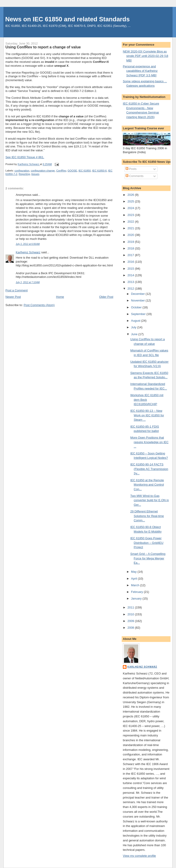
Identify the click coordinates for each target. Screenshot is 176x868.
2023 (131, 215)
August (136, 321)
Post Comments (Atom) (39, 305)
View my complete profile (139, 856)
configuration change (43, 171)
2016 (131, 262)
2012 (131, 289)
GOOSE (72, 171)
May (134, 572)
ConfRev (61, 171)
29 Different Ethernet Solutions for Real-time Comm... (147, 516)
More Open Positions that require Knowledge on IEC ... (150, 442)
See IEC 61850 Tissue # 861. (25, 157)
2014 (131, 275)
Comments (135, 176)
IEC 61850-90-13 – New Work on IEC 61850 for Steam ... (147, 415)
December (138, 294)
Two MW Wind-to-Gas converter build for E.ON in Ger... (150, 500)
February (137, 592)
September (139, 314)
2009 (131, 621)
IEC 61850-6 (99, 171)
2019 (131, 242)
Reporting (24, 174)
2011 (131, 607)
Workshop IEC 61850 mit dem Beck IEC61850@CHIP (147, 400)
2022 (131, 222)
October (137, 307)
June (135, 334)
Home (60, 297)
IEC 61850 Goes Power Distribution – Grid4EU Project (147, 543)
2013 (131, 282)
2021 (131, 228)
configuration (22, 171)
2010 (131, 614)
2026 (131, 195)
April (135, 579)
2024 (131, 208)
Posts (131, 169)
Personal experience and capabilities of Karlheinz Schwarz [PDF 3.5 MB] (140, 71)
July (134, 327)
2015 (131, 269)
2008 (131, 628)
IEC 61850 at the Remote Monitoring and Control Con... (147, 485)
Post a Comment (17, 290)
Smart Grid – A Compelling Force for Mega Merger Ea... (148, 558)
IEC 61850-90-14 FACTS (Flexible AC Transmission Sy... (149, 469)
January (137, 598)
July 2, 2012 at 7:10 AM (28, 282)
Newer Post (13, 297)
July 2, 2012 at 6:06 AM (28, 244)
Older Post (106, 297)
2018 (131, 248)
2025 (131, 201)
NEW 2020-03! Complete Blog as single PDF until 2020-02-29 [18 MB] (146, 56)
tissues (35, 174)
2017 (131, 255)
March (136, 585)
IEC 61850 (85, 171)
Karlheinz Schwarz (28, 252)
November (138, 300)
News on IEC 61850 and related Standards (67, 19)
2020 (131, 235)
